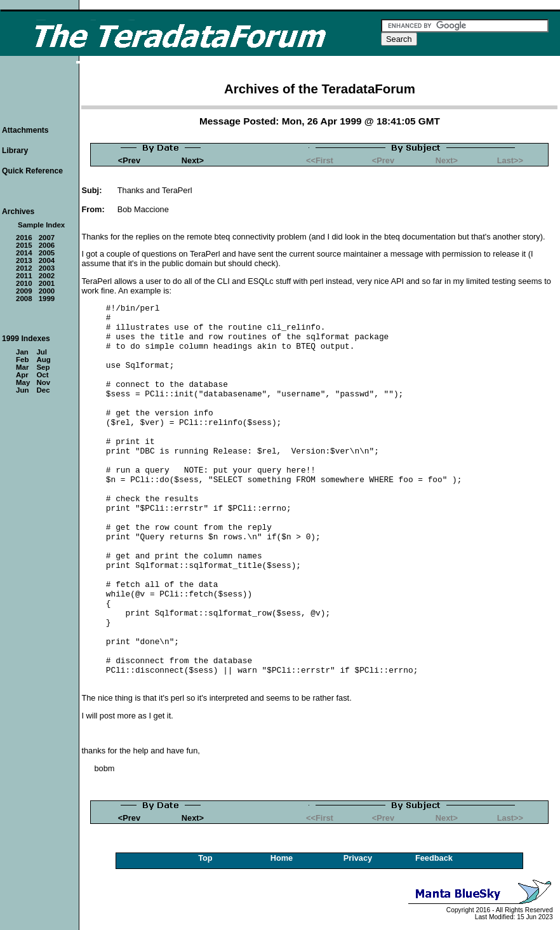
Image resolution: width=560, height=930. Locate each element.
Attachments (25, 130)
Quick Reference (32, 171)
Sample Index (41, 225)
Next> (193, 160)
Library (15, 151)
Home (282, 858)
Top (205, 858)
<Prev (129, 160)
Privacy (358, 858)
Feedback (434, 858)
